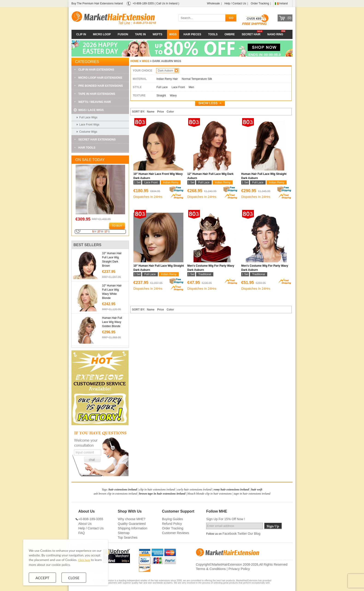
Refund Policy (172, 524)
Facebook (230, 534)
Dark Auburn (168, 70)
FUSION (123, 34)
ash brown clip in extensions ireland (115, 494)
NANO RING (275, 34)
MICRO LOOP (102, 34)
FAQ (82, 533)
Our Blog (254, 534)
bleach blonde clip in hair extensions (210, 494)
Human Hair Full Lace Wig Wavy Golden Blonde (112, 322)
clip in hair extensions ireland (157, 489)
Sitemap (124, 533)
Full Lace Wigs (88, 117)
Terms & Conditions (211, 569)
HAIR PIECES (192, 34)
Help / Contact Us (235, 3)
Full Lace (162, 87)
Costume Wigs (88, 132)
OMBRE (230, 34)
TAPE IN (140, 34)
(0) (289, 18)
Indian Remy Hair (167, 79)
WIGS (173, 34)
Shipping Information (132, 528)
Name (151, 112)
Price (160, 112)
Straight (161, 96)
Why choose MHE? (132, 519)
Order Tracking (260, 3)
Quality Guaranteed (132, 524)
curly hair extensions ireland (194, 489)
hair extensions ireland (123, 489)
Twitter (242, 534)
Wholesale (213, 3)
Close (74, 578)
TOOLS (213, 34)
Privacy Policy (239, 569)
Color (170, 112)
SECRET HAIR (251, 34)
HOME (135, 61)
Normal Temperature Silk (197, 79)
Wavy (173, 96)
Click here (84, 560)
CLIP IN (81, 34)
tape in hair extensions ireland (252, 494)
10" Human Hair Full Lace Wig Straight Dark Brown (112, 260)
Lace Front (178, 87)
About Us (85, 524)
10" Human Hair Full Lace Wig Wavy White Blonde (112, 292)
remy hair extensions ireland (231, 489)
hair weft (257, 489)
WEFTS (158, 34)
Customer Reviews (175, 533)
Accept (42, 578)
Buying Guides (172, 519)
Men (191, 87)
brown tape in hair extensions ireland (162, 494)
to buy (117, 226)
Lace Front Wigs (89, 125)
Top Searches (128, 537)
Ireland (283, 3)
